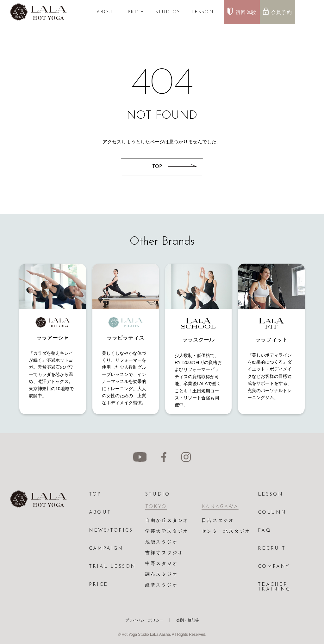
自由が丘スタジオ (167, 521)
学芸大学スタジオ (167, 531)
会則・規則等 (188, 620)
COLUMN (272, 513)
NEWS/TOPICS (111, 531)
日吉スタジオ (218, 521)
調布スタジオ (162, 575)
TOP (95, 494)
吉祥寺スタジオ (164, 553)
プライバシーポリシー (144, 620)
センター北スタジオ (226, 531)
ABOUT (106, 12)
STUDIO (158, 494)
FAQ (265, 531)
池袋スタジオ (162, 542)
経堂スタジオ (162, 585)
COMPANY (274, 567)
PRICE (136, 12)
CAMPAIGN (106, 549)
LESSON (203, 12)
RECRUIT (272, 549)
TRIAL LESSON (112, 567)
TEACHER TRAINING (274, 587)
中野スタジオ (162, 564)
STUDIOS (168, 12)
